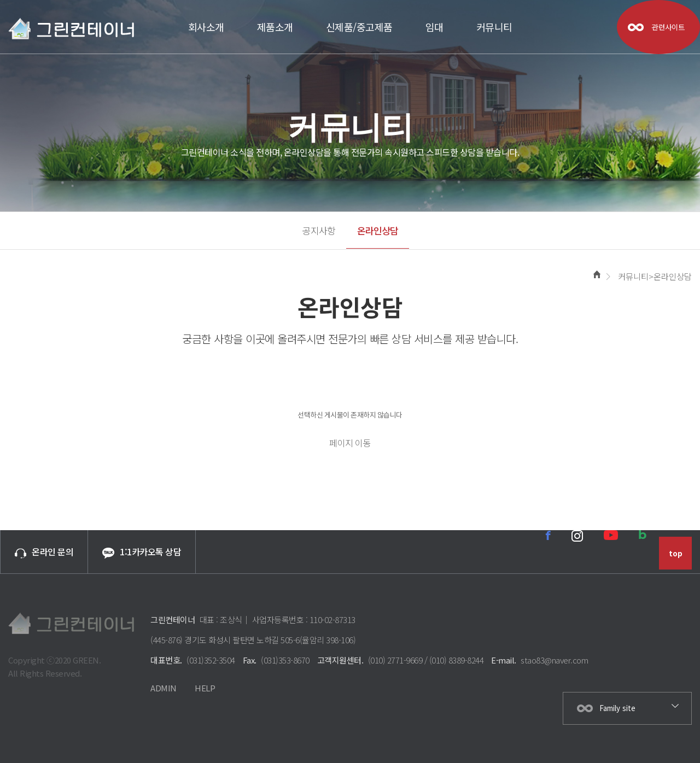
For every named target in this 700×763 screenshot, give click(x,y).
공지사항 (319, 230)
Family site (617, 708)
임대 (434, 27)
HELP (205, 688)
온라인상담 (378, 230)
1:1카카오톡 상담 (142, 552)
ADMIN (164, 688)
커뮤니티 (494, 27)
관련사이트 (668, 27)
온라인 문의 (44, 551)
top (676, 553)
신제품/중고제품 (359, 27)
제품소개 (275, 27)
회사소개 (206, 27)
